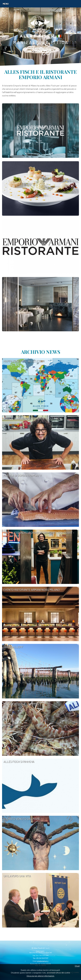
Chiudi (77, 966)
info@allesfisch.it (43, 961)
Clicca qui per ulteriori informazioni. (41, 976)
